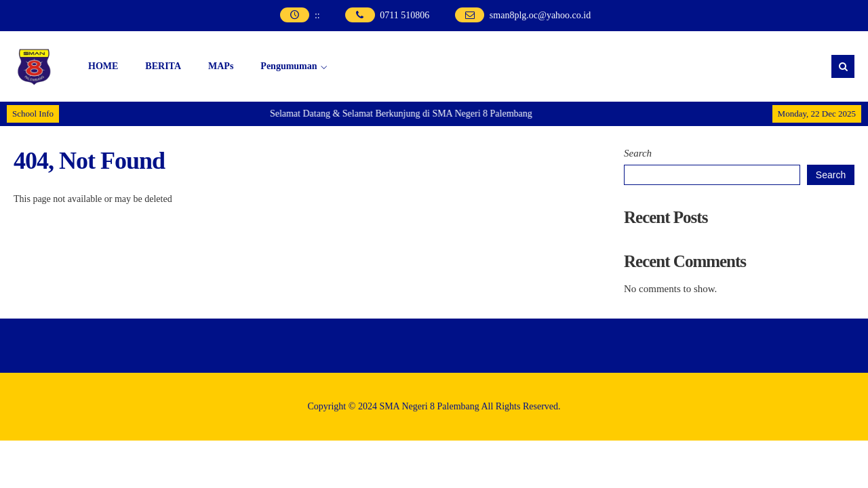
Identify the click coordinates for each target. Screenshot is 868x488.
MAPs (221, 66)
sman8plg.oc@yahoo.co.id (540, 15)
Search (638, 153)
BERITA (163, 66)
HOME (103, 66)
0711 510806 (405, 15)
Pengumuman (289, 66)
